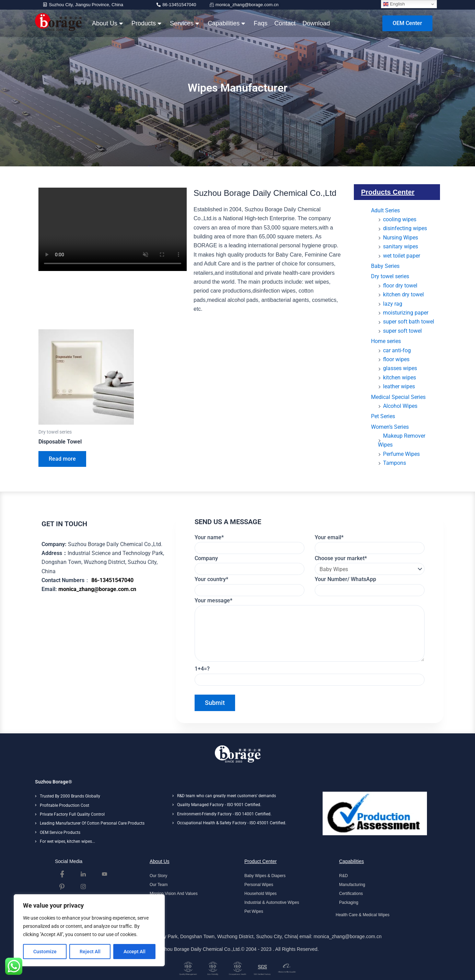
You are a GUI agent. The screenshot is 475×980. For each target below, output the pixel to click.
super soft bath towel (409, 322)
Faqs (260, 23)
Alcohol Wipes (400, 406)
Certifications (351, 894)
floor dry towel (400, 286)
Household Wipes (260, 894)
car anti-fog (397, 350)
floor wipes (396, 359)
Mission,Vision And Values (174, 894)
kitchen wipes (399, 377)
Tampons (395, 463)
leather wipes (399, 386)
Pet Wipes (254, 911)
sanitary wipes (401, 246)
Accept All (135, 952)
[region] (89, 930)
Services (184, 23)
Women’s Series (390, 427)
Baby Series (385, 266)
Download (316, 23)
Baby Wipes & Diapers (265, 876)
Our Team (159, 885)
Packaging (349, 902)
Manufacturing (352, 885)
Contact (285, 23)
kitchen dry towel (403, 294)
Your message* (310, 631)
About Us (107, 23)
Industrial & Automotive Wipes (272, 902)
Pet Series (383, 416)
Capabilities (226, 23)
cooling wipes (400, 219)
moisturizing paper (406, 313)
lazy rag (393, 304)
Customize (45, 952)
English (394, 4)
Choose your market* (370, 565)
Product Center (260, 861)
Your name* (250, 544)
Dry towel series (390, 276)
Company (250, 565)
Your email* (370, 544)
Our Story (158, 876)
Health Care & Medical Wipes (363, 915)
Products (146, 23)
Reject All (90, 952)
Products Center (388, 192)
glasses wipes (400, 368)
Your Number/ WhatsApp (370, 586)
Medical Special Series (398, 397)
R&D (343, 876)
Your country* (250, 586)
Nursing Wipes (401, 238)
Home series (386, 341)
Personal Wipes (259, 885)
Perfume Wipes (401, 454)
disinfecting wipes (405, 228)
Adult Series (385, 210)
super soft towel (402, 331)
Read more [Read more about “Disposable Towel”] (62, 459)
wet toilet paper (402, 256)
